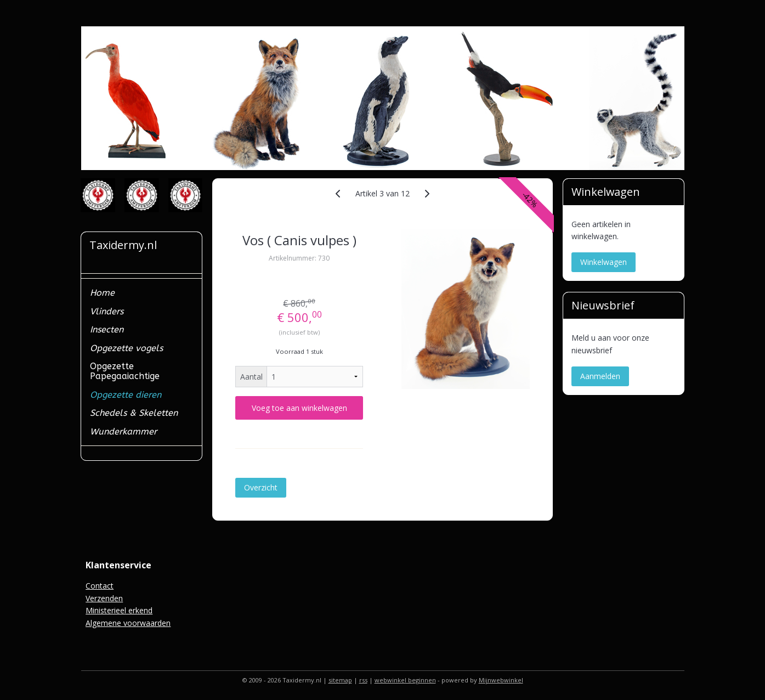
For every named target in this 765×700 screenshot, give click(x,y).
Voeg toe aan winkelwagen (299, 408)
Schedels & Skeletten (134, 413)
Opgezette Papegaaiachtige (125, 371)
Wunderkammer (123, 431)
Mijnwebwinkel (501, 680)
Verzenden (104, 598)
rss (363, 680)
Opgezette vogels (126, 348)
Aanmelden (600, 376)
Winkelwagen (603, 262)
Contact (100, 586)
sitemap (340, 680)
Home (102, 293)
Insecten (107, 329)
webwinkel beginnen (405, 680)
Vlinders (107, 311)
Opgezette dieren (126, 395)
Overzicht (261, 487)
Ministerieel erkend (119, 610)
